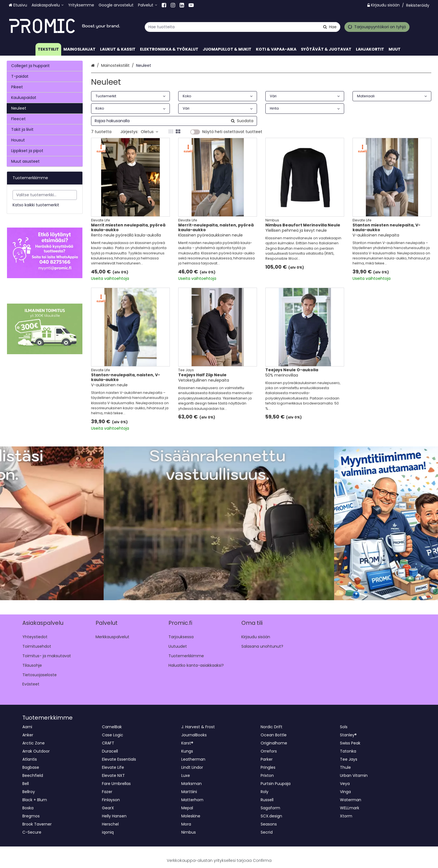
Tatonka (348, 751)
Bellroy (29, 792)
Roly (265, 792)
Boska (28, 808)
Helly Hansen (114, 816)
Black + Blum (35, 800)
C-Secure (32, 832)
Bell (26, 784)
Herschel (110, 824)
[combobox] (242, 27)
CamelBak (112, 727)
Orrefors (269, 751)
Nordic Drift (272, 727)
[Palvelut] (148, 5)
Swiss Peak (350, 743)
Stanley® (348, 735)
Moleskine (191, 816)
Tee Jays (349, 759)
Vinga (345, 792)
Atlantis (30, 759)
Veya (345, 784)
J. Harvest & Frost (198, 727)
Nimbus (189, 832)
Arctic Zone (34, 743)
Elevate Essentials (119, 759)
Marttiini (189, 792)
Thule (345, 767)
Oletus (149, 132)
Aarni (27, 727)
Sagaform (270, 808)
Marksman (191, 784)
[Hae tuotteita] (242, 27)
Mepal (187, 808)
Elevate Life (113, 767)
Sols (344, 727)
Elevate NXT (113, 775)
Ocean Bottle (274, 735)
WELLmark (350, 808)
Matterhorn (192, 800)
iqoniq (108, 832)
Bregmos (31, 816)
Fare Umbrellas (116, 784)
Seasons (269, 824)
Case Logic (113, 735)
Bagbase (31, 767)
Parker (267, 759)
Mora (186, 824)
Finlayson (111, 800)
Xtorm (346, 816)
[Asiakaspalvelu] (48, 5)
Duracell (110, 751)
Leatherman (193, 759)
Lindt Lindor (192, 767)
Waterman (351, 800)
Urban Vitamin (354, 775)
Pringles (268, 767)
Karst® (187, 743)
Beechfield (33, 775)
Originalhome (274, 743)
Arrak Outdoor (36, 751)
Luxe (186, 775)
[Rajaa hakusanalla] (174, 121)
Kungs (187, 751)
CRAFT (108, 743)
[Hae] (330, 27)
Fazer (107, 792)
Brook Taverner (37, 824)
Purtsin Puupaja (276, 784)
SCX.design (271, 816)
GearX (108, 808)
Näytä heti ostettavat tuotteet (232, 132)
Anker (28, 735)
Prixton (267, 775)
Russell (267, 800)
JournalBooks (194, 735)
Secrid (267, 832)
